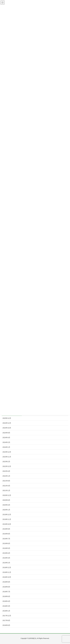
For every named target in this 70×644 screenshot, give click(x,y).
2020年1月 (6, 510)
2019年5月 (6, 548)
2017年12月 (7, 616)
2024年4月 (6, 438)
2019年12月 (7, 515)
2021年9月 (6, 481)
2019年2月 (6, 563)
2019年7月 (6, 539)
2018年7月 (6, 592)
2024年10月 (7, 428)
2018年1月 (6, 611)
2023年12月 (7, 452)
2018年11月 (7, 572)
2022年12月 (7, 466)
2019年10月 (7, 524)
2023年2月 (6, 462)
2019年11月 (7, 519)
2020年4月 (6, 505)
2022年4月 (6, 471)
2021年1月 (6, 490)
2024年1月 (6, 447)
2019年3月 (6, 558)
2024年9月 (6, 433)
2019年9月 (6, 529)
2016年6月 (6, 625)
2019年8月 (6, 534)
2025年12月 (7, 418)
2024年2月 (6, 442)
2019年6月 (6, 543)
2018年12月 (7, 567)
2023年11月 (7, 457)
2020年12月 (7, 495)
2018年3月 (6, 606)
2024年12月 (7, 423)
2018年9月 (6, 582)
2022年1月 (6, 476)
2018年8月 (6, 587)
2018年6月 (6, 596)
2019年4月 (6, 553)
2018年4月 (6, 601)
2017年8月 (6, 620)
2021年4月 (6, 486)
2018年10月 (7, 577)
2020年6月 (6, 500)
